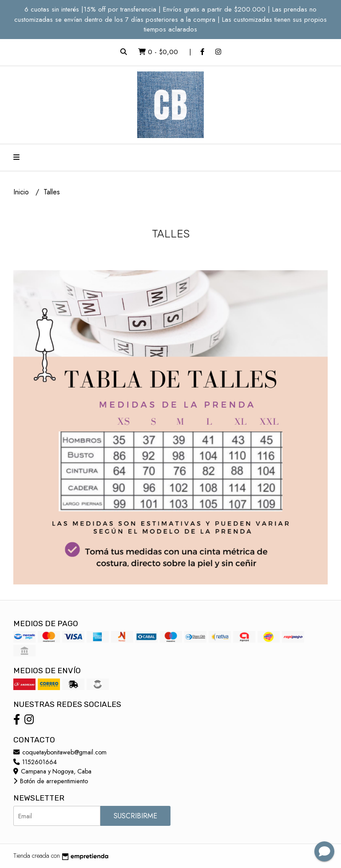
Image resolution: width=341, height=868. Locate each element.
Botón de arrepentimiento (51, 781)
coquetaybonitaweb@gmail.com (60, 752)
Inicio (22, 192)
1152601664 (35, 762)
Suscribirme (135, 816)
